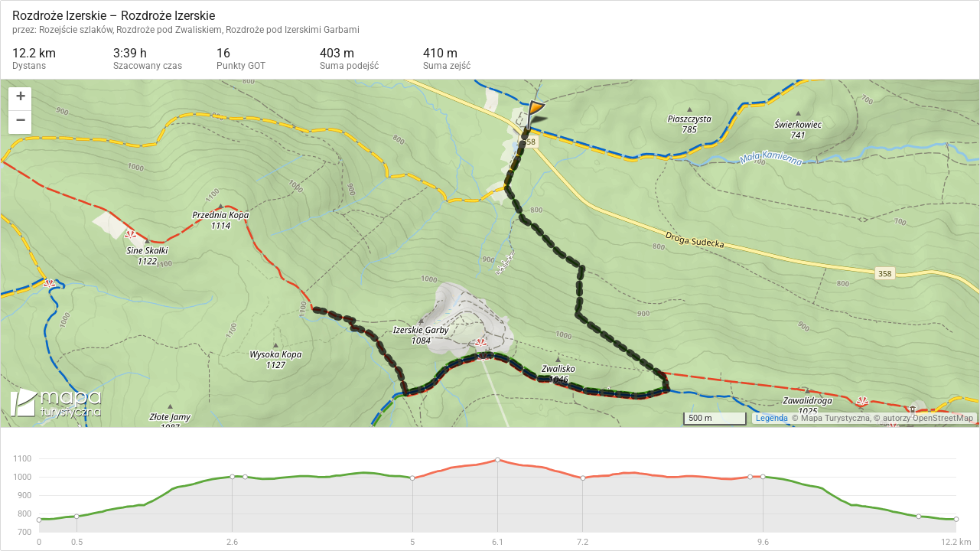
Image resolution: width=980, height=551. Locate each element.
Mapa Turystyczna (835, 418)
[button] (20, 99)
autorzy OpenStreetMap (928, 418)
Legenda (772, 418)
